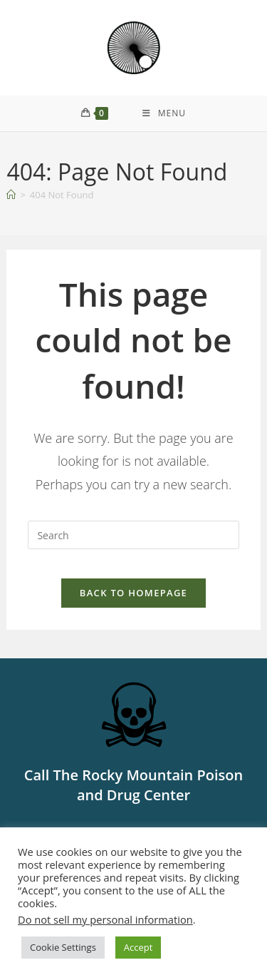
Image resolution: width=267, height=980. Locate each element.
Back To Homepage (133, 593)
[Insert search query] (133, 535)
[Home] (11, 195)
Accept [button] (138, 947)
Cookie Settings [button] (63, 947)
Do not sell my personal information (105, 919)
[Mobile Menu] (164, 113)
